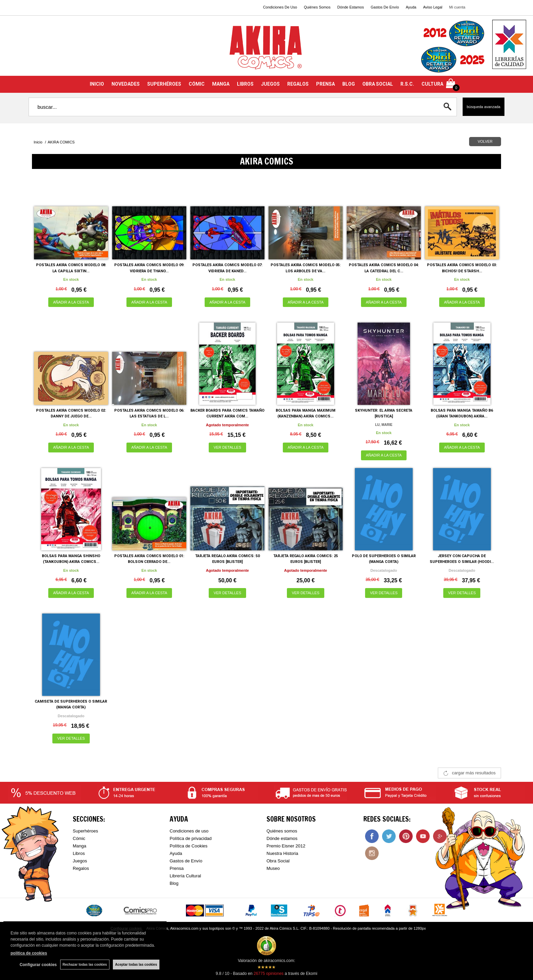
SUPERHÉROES (164, 84)
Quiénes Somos (317, 7)
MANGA (221, 84)
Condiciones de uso (189, 831)
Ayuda (411, 7)
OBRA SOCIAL (378, 84)
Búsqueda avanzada (484, 107)
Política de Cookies (188, 846)
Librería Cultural (185, 876)
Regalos (81, 868)
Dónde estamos (282, 838)
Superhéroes (85, 831)
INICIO (97, 84)
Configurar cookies (38, 965)
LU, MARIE (384, 425)
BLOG (349, 84)
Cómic (79, 838)
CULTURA (432, 84)
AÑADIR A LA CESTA (71, 302)
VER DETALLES (227, 447)
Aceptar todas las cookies (136, 965)
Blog (174, 883)
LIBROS (245, 84)
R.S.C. (407, 84)
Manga (80, 846)
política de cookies (29, 953)
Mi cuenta (457, 7)
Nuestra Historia (282, 853)
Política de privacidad (191, 838)
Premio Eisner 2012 (286, 846)
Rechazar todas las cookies (85, 965)
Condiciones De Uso (280, 7)
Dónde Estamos (350, 7)
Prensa (177, 868)
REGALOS (298, 84)
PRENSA (325, 84)
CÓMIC (197, 84)
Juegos (80, 861)
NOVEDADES (126, 84)
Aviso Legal (433, 7)
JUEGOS (270, 84)
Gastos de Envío (186, 861)
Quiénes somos (282, 831)
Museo (273, 868)
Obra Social (278, 861)
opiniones (269, 974)
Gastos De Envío (385, 7)
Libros (79, 853)
